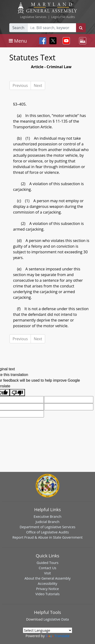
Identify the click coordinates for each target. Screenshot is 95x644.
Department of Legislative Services (48, 527)
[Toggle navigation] (18, 41)
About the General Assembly (47, 578)
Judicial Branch (48, 522)
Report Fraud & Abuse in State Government (47, 537)
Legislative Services (33, 17)
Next (38, 85)
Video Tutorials (47, 594)
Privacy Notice (47, 589)
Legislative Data (56, 619)
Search (18, 28)
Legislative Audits (63, 17)
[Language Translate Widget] (47, 630)
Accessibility (47, 583)
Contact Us (47, 568)
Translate (57, 636)
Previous (20, 85)
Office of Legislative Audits (47, 532)
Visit (47, 573)
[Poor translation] (17, 393)
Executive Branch (48, 516)
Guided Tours (47, 563)
